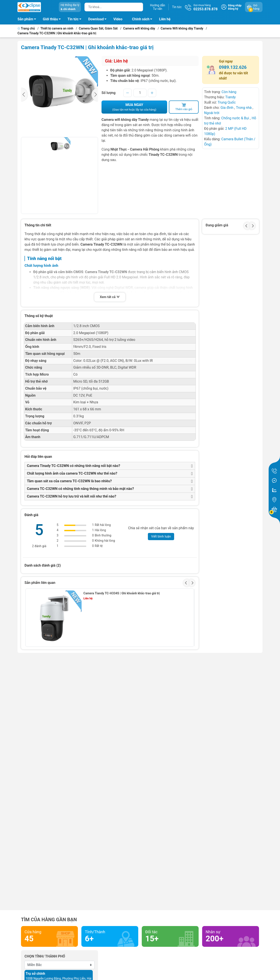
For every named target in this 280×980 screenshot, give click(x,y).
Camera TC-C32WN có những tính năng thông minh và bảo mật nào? (80, 489)
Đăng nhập (235, 5)
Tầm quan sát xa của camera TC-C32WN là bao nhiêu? (69, 481)
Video (118, 19)
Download (99, 20)
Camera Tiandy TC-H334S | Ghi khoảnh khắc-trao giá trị (122, 593)
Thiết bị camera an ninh (57, 29)
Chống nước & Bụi (235, 118)
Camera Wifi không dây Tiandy (182, 29)
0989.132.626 (233, 67)
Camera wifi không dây (139, 29)
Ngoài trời (212, 113)
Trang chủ (27, 29)
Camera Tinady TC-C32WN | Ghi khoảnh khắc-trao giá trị (57, 33)
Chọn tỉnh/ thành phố (45, 956)
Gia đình (227, 108)
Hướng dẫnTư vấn (158, 7)
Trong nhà (244, 108)
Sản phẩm (25, 19)
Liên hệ (165, 19)
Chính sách (143, 20)
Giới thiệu (50, 19)
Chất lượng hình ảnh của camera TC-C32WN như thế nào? (72, 473)
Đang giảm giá (217, 225)
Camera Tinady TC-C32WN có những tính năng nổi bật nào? (73, 466)
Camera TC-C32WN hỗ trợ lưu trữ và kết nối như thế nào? (72, 496)
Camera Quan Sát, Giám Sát (98, 29)
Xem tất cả (110, 297)
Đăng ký (233, 9)
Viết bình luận (161, 536)
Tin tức (177, 7)
